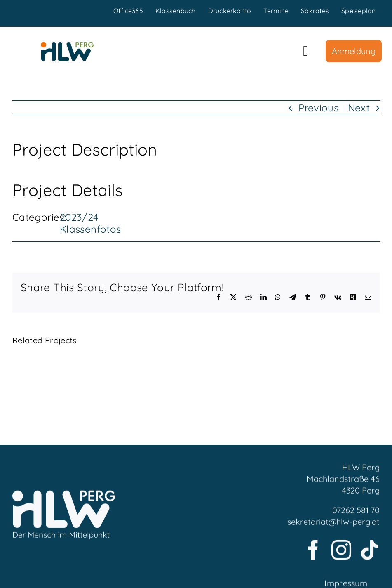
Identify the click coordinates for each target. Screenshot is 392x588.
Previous (318, 108)
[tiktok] (370, 553)
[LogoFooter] (64, 498)
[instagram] (341, 553)
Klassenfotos (90, 229)
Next (359, 108)
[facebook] (313, 553)
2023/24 (79, 217)
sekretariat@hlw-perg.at (333, 524)
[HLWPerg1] (67, 45)
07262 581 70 (356, 513)
